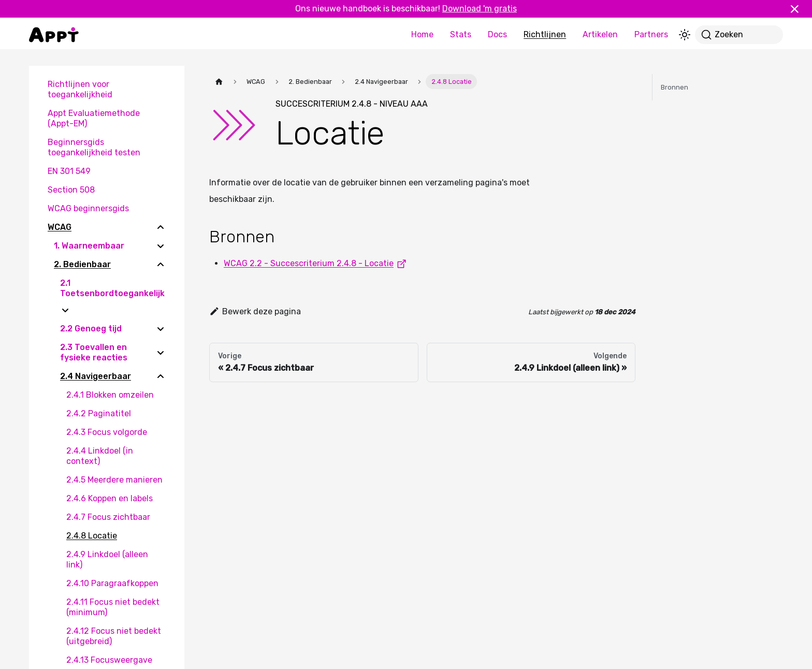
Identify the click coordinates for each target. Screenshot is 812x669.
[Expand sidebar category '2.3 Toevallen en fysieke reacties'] (161, 353)
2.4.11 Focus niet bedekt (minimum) (113, 607)
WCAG (60, 227)
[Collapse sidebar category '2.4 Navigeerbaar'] (161, 376)
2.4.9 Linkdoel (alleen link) (107, 559)
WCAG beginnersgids (88, 208)
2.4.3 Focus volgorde (107, 432)
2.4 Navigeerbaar (96, 376)
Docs (497, 34)
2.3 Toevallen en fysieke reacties (94, 352)
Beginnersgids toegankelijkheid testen (94, 147)
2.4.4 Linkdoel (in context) (100, 456)
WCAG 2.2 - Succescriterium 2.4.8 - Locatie (317, 263)
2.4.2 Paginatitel (99, 413)
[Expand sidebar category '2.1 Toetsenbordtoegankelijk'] (65, 310)
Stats (461, 34)
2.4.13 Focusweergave (109, 660)
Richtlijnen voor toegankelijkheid (80, 89)
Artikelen (600, 34)
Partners (651, 34)
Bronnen (675, 87)
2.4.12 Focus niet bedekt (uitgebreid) (114, 636)
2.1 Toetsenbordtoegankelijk (112, 288)
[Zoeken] (739, 35)
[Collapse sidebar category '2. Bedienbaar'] (161, 265)
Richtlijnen (545, 34)
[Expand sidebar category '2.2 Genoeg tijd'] (161, 329)
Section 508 (71, 190)
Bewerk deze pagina (255, 311)
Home (422, 34)
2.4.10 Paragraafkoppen (112, 583)
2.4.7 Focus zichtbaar (108, 517)
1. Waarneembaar (89, 246)
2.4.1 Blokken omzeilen (110, 395)
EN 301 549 (69, 171)
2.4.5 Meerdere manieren (114, 480)
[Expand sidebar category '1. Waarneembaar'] (161, 246)
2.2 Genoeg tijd (91, 329)
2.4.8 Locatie (92, 536)
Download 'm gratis (480, 9)
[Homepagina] (219, 82)
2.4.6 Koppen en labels (110, 498)
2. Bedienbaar (82, 264)
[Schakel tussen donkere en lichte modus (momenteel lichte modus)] (685, 35)
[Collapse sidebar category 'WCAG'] (161, 227)
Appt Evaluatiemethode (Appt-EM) (94, 118)
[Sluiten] (799, 9)
